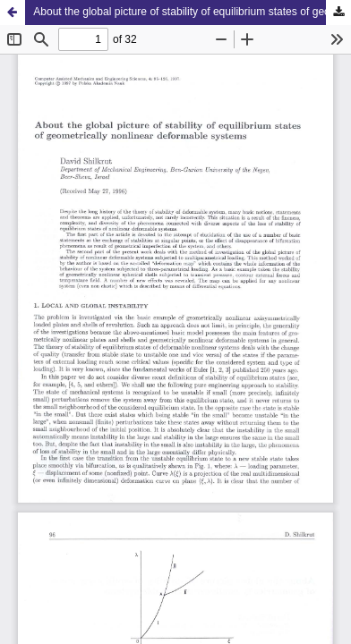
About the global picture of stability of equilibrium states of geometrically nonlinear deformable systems (192, 12)
